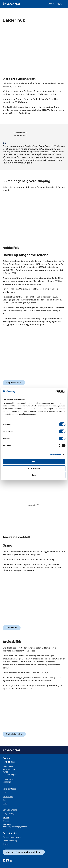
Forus (5, 793)
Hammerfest (8, 796)
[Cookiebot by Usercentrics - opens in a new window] (55, 392)
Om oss (6, 821)
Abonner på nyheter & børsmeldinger (24, 852)
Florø (5, 803)
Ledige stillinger (9, 814)
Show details (55, 455)
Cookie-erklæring (10, 841)
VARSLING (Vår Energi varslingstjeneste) (15, 825)
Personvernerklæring (12, 837)
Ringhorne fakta (14, 383)
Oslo (4, 800)
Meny (61, 4)
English (51, 4)
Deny (34, 475)
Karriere (6, 817)
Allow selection (34, 468)
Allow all (34, 462)
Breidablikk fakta (14, 734)
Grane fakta (12, 628)
